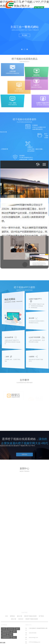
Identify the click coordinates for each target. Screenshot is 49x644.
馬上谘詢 (24, 35)
